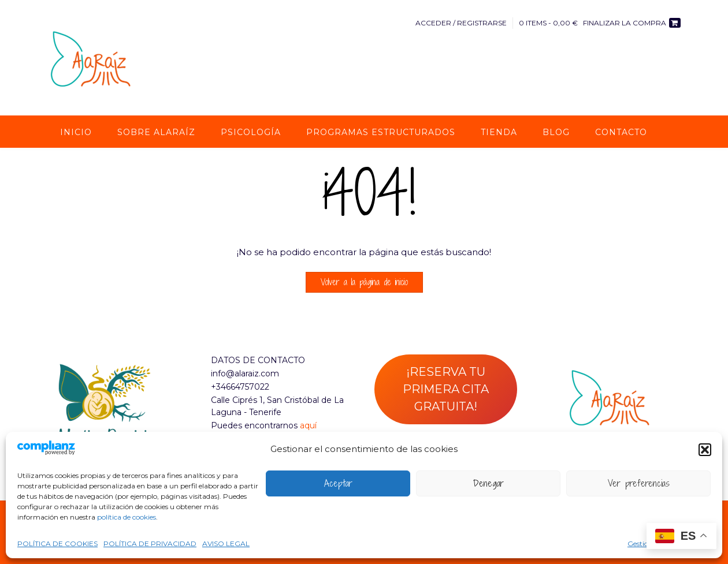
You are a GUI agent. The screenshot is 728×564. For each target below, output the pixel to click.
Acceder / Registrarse (461, 23)
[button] (705, 450)
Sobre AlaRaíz (156, 132)
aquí (308, 425)
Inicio (76, 132)
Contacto (621, 132)
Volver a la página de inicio (364, 282)
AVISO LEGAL (226, 544)
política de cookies (127, 517)
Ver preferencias (639, 483)
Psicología (251, 132)
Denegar (489, 483)
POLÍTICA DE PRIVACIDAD (150, 544)
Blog (556, 132)
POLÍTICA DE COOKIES (57, 544)
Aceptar (338, 483)
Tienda (499, 132)
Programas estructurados (381, 132)
